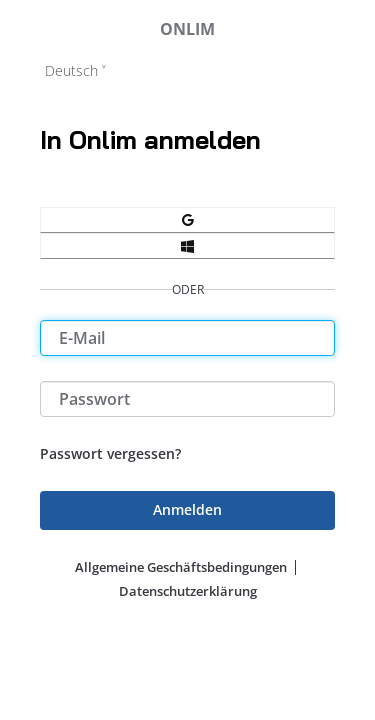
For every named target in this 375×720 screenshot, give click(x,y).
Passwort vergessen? (110, 453)
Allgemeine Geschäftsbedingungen (181, 567)
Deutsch (71, 70)
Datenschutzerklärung (188, 591)
